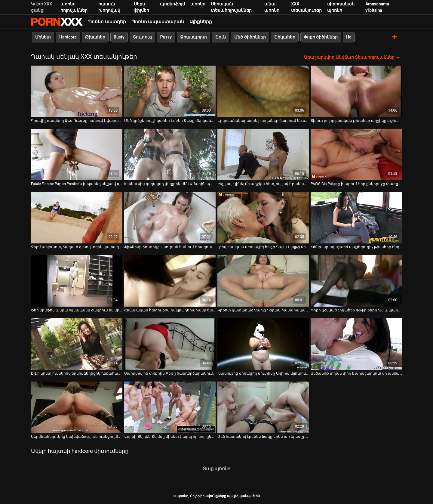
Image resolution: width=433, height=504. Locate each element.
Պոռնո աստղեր (107, 22)
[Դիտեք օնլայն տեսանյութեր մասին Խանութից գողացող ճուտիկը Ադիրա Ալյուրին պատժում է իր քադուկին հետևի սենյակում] (263, 344)
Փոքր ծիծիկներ (321, 37)
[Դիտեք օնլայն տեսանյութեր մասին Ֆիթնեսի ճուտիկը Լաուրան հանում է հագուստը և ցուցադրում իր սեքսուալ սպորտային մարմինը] (170, 218)
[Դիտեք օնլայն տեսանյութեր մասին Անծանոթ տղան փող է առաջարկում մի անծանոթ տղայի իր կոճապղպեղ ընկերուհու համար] (356, 344)
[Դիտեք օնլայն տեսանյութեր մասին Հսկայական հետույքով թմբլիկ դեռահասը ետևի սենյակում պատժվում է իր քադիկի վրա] (170, 281)
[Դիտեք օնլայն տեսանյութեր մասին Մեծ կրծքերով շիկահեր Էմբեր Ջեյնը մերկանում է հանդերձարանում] (170, 91)
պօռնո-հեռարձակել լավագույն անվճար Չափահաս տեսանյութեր (57, 22)
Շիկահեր (285, 37)
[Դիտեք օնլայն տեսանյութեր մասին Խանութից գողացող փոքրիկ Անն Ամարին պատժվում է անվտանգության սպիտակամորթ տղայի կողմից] (170, 155)
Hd (349, 37)
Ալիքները (201, 22)
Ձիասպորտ (193, 37)
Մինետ (43, 37)
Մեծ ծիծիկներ (250, 37)
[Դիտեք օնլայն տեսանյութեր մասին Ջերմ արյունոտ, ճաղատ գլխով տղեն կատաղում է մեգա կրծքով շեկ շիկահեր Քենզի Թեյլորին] (77, 218)
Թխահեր (95, 37)
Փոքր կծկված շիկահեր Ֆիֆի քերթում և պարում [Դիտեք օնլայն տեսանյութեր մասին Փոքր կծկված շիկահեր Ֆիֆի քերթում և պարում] (356, 310)
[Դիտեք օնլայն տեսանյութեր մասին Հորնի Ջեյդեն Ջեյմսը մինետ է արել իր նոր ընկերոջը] (170, 407)
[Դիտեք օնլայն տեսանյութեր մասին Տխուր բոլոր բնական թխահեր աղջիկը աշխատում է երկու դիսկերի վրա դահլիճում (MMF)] (356, 91)
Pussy (166, 37)
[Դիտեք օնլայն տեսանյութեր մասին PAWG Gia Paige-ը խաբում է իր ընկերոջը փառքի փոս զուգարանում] (356, 155)
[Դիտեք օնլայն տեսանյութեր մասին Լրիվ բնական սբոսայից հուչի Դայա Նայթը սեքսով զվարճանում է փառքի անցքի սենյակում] (263, 218)
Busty (119, 37)
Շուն (221, 37)
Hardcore (68, 37)
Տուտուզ (142, 37)
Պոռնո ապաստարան (158, 22)
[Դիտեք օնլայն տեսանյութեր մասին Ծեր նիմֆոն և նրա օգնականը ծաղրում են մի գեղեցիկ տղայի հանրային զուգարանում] (77, 281)
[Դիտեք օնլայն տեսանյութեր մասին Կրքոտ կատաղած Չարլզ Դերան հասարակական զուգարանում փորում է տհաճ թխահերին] (263, 281)
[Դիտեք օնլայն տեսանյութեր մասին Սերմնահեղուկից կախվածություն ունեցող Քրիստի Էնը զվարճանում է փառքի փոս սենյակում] (77, 407)
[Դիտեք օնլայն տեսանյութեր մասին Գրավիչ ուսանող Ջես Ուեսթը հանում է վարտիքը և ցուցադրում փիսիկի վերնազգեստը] (77, 91)
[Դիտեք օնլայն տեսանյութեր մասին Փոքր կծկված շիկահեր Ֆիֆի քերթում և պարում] (356, 281)
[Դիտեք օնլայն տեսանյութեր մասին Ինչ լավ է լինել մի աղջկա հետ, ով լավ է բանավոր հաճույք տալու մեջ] (263, 155)
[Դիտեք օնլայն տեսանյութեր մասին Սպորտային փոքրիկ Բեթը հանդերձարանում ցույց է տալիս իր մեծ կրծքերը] (170, 344)
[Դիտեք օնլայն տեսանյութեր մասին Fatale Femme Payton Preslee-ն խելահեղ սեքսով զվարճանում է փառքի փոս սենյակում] (77, 155)
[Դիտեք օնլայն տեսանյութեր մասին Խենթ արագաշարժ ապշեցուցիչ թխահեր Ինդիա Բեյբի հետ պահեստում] (356, 218)
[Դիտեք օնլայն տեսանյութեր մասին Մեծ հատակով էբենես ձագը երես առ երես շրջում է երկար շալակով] (263, 407)
